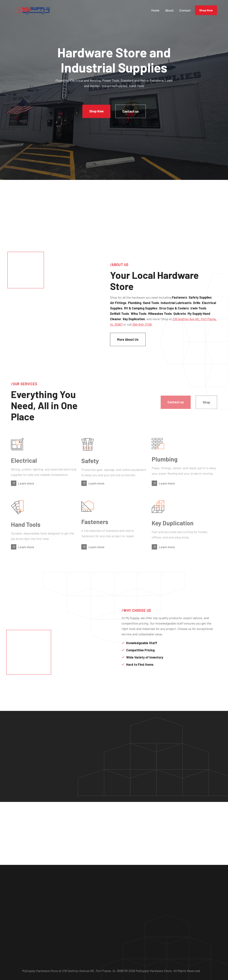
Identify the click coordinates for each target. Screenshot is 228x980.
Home (155, 10)
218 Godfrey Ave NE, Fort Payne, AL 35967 (144, 327)
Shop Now (206, 10)
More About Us (133, 342)
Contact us (131, 111)
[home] (32, 10)
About (169, 10)
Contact (185, 10)
